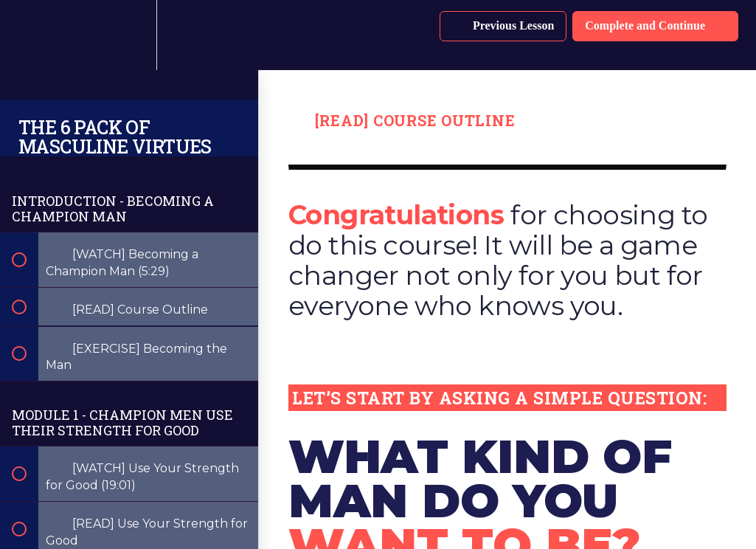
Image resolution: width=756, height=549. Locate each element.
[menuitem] (129, 35)
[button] (27, 35)
